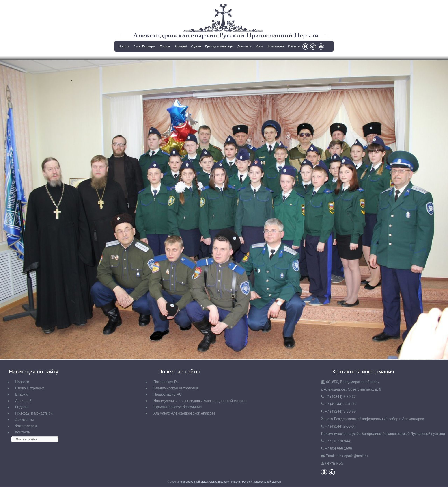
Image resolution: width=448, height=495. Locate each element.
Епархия (165, 46)
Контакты (294, 46)
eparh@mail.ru (352, 456)
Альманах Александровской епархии (184, 413)
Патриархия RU (166, 382)
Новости (124, 46)
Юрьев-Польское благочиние (178, 407)
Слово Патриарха (144, 46)
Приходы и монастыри (219, 46)
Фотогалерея (276, 46)
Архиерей (181, 46)
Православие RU (168, 394)
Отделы (196, 46)
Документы (245, 46)
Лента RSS (334, 463)
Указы (260, 46)
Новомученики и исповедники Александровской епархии (200, 401)
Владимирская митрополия (176, 388)
